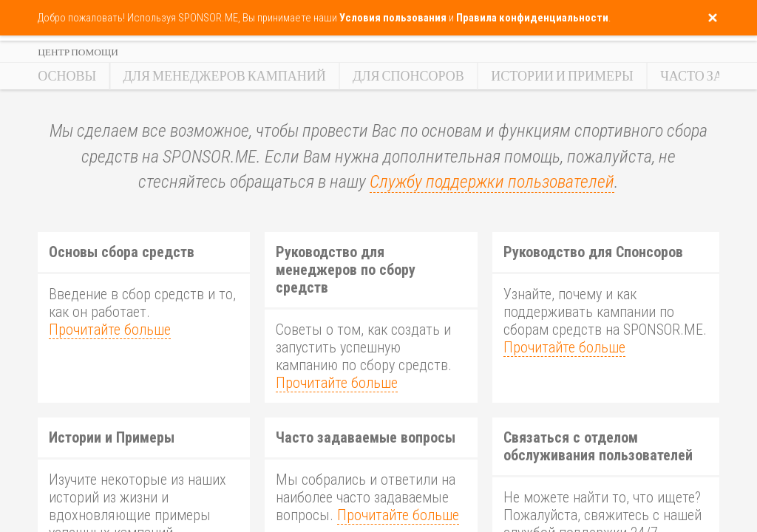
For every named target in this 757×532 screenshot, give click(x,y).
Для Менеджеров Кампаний (225, 76)
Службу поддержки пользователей (492, 182)
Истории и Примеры (562, 76)
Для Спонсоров (408, 76)
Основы (67, 76)
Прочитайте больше (110, 330)
